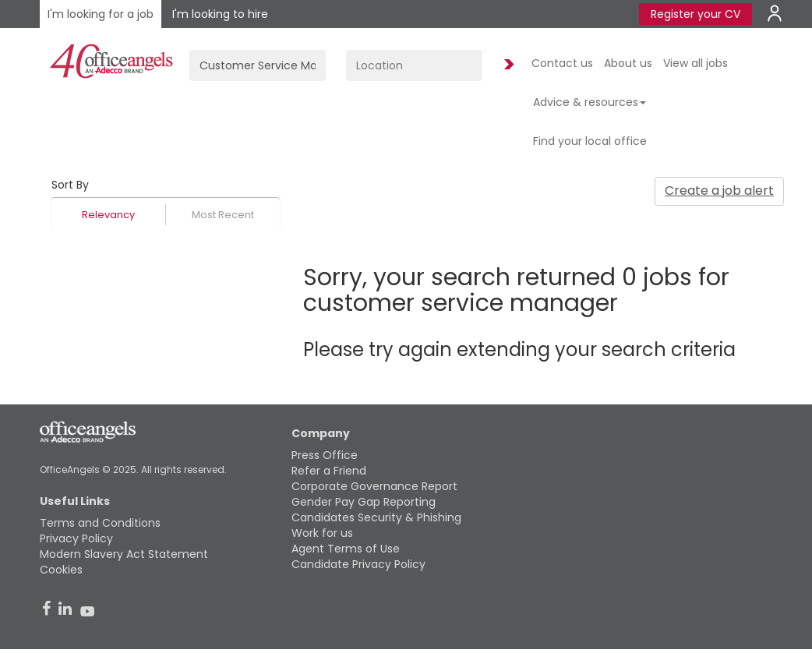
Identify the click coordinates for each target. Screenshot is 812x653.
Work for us (322, 533)
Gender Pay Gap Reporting (364, 502)
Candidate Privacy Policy (358, 564)
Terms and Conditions (100, 523)
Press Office (325, 455)
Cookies (61, 570)
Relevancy (108, 215)
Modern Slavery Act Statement (124, 554)
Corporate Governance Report (374, 486)
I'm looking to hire (220, 14)
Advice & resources (590, 102)
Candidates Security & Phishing (376, 517)
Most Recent (223, 215)
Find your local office (590, 141)
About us (628, 63)
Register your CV (695, 14)
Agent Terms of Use (346, 549)
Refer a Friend (329, 471)
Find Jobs (507, 65)
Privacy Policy (76, 538)
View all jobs (695, 63)
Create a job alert (719, 191)
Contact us (562, 63)
